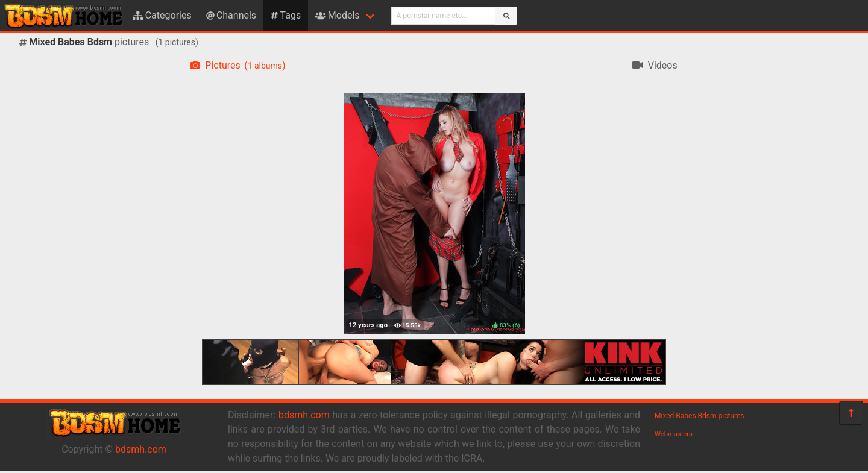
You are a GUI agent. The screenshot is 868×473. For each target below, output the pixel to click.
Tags (286, 15)
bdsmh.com (141, 449)
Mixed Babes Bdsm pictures (700, 416)
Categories (162, 15)
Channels (231, 15)
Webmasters (674, 434)
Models (337, 15)
